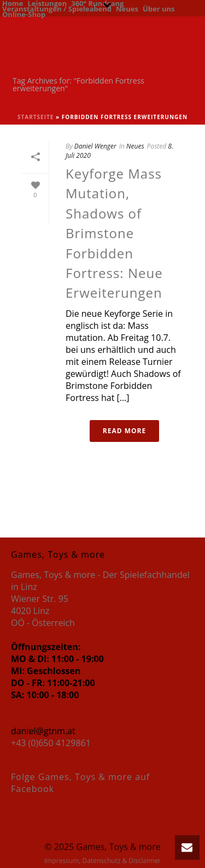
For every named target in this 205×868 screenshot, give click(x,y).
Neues (127, 8)
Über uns (159, 8)
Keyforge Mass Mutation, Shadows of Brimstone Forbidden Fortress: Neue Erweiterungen (114, 233)
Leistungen (47, 3)
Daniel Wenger (95, 146)
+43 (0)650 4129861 (51, 743)
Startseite (36, 117)
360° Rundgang (97, 3)
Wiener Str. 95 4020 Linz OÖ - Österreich (43, 611)
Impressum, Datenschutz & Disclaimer (102, 861)
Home (13, 3)
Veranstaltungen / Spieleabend (57, 8)
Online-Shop (24, 14)
